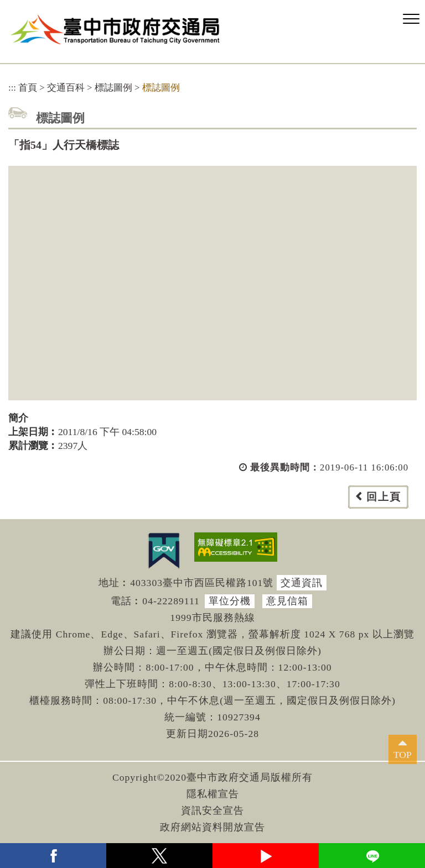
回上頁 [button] (384, 497)
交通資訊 (302, 583)
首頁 (28, 88)
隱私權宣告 (213, 794)
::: (12, 88)
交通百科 (66, 88)
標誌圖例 (113, 88)
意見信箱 (287, 601)
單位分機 (230, 601)
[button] (411, 19)
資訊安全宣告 (212, 811)
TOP (403, 755)
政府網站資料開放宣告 (212, 827)
